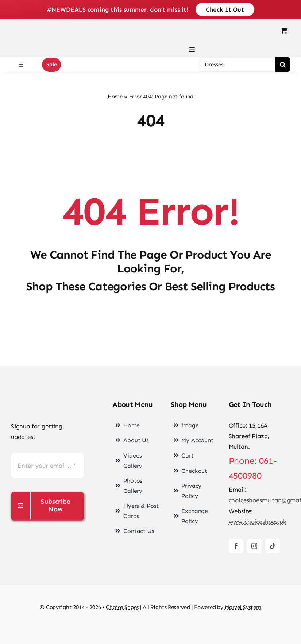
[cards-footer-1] (150, 627)
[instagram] (254, 546)
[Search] (283, 64)
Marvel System (243, 607)
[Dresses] (237, 64)
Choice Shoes (122, 607)
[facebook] (236, 546)
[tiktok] (273, 546)
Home (115, 97)
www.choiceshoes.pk (258, 522)
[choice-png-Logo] (47, 398)
